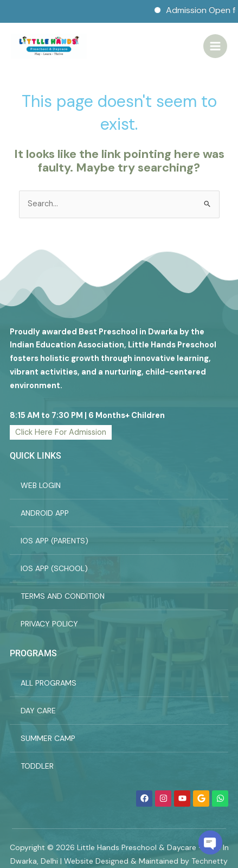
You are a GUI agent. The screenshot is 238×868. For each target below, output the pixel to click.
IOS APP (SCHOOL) (54, 568)
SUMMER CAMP (48, 738)
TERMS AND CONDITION (63, 596)
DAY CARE (38, 711)
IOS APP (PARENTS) (54, 541)
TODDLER (37, 766)
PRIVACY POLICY (49, 624)
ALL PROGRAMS (49, 683)
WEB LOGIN (41, 485)
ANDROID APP (45, 513)
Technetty (210, 861)
